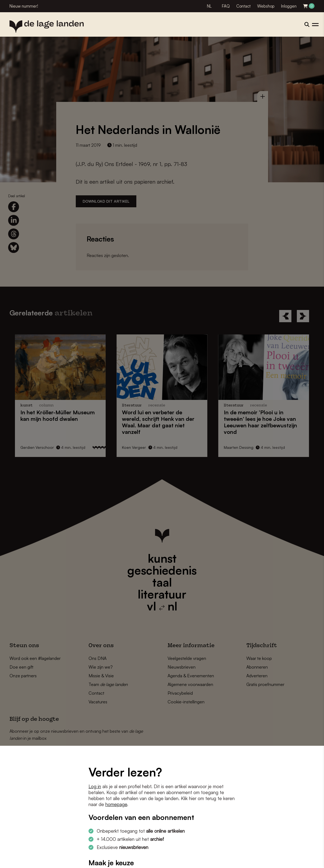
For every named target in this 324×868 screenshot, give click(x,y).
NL (209, 6)
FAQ (226, 6)
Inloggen (289, 6)
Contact (243, 6)
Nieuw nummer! (24, 6)
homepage (116, 804)
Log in (95, 786)
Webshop (266, 6)
